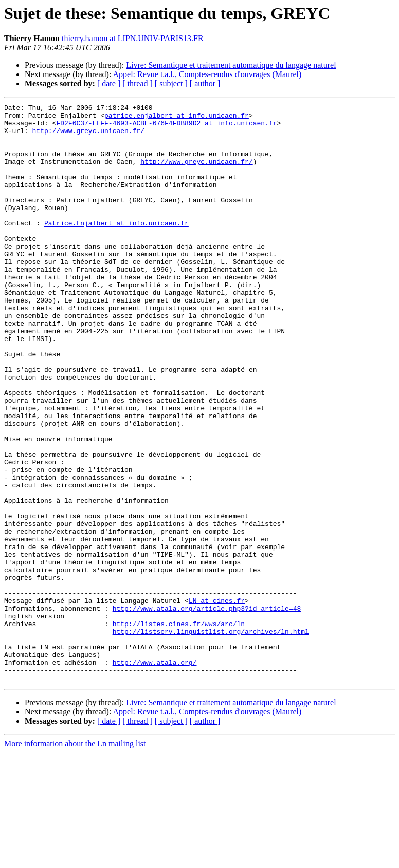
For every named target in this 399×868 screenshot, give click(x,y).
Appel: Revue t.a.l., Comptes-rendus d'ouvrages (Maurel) (207, 74)
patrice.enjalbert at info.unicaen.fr (177, 118)
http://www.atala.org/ (155, 775)
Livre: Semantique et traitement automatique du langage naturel (231, 65)
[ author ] (205, 83)
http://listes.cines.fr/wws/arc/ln (179, 728)
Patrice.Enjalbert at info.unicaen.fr (116, 248)
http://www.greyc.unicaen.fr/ (88, 137)
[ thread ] (138, 83)
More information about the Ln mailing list (75, 859)
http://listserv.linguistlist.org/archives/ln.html (211, 738)
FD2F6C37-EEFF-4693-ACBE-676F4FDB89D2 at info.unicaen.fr (166, 127)
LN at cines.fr (217, 701)
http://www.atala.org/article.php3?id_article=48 (207, 710)
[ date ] (109, 83)
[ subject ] (171, 83)
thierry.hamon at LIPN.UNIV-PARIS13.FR (133, 38)
